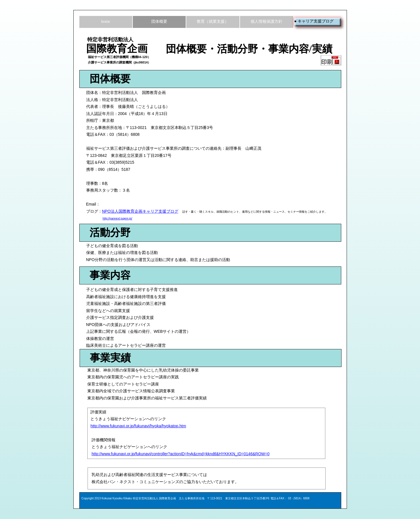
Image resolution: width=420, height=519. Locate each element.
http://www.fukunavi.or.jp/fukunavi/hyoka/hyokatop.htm (138, 426)
